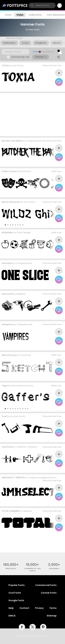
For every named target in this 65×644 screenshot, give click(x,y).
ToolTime (7, 447)
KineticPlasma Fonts (22, 386)
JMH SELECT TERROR (13, 478)
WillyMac (21, 294)
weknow (27, 511)
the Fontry (18, 66)
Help (11, 608)
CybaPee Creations (27, 447)
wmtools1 (7, 294)
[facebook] (22, 627)
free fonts (11, 569)
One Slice (7, 263)
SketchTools (9, 355)
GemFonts (25, 171)
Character (25, 355)
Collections (35, 15)
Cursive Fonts (49, 593)
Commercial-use (20, 57)
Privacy (39, 608)
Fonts (8, 15)
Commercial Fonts (46, 585)
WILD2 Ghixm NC (11, 202)
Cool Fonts (15, 593)
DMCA (12, 616)
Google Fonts (16, 600)
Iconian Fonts (18, 416)
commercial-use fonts (32, 570)
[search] (42, 5)
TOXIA (5, 66)
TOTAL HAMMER (10, 511)
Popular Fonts (17, 585)
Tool (4, 416)
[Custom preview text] (16, 52)
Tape (5, 386)
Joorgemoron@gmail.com (42, 478)
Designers (54, 569)
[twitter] (33, 627)
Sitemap (52, 616)
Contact (24, 608)
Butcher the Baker (12, 141)
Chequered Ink (34, 141)
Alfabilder (7, 233)
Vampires (7, 324)
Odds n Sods (9, 171)
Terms (53, 608)
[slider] (40, 52)
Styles (20, 15)
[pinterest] (43, 627)
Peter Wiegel (24, 233)
